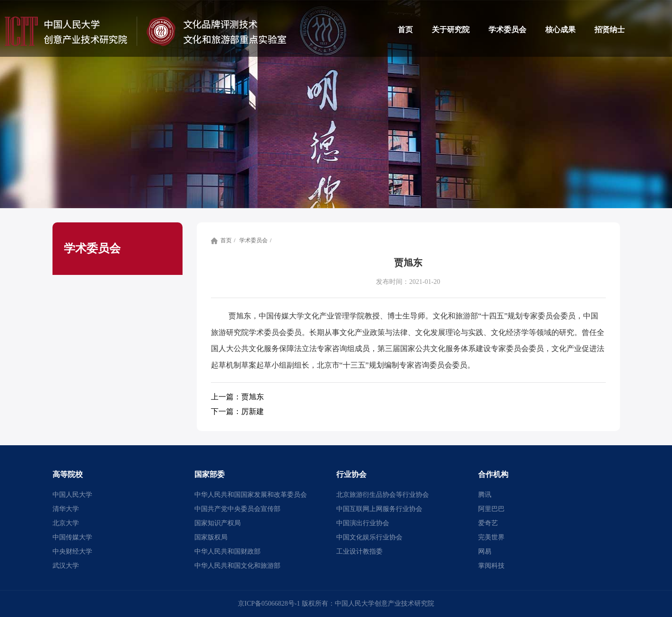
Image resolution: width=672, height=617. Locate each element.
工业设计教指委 (359, 551)
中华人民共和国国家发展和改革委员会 (251, 495)
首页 (405, 30)
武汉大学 (66, 566)
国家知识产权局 (218, 523)
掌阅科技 (491, 566)
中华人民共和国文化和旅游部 (237, 566)
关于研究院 (451, 30)
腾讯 (485, 495)
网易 (485, 551)
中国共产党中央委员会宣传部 (237, 509)
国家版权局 (211, 537)
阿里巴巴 (491, 509)
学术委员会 (507, 30)
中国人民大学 (72, 495)
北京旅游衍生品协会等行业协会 (383, 495)
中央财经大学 (72, 551)
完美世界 (491, 537)
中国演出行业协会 (363, 523)
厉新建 (237, 411)
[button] (122, 475)
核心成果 (560, 30)
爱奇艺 (488, 523)
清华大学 (66, 509)
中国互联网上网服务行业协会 (379, 509)
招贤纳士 (610, 30)
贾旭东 (237, 397)
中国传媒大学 (72, 537)
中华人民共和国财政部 (227, 551)
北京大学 (66, 523)
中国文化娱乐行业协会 (369, 537)
